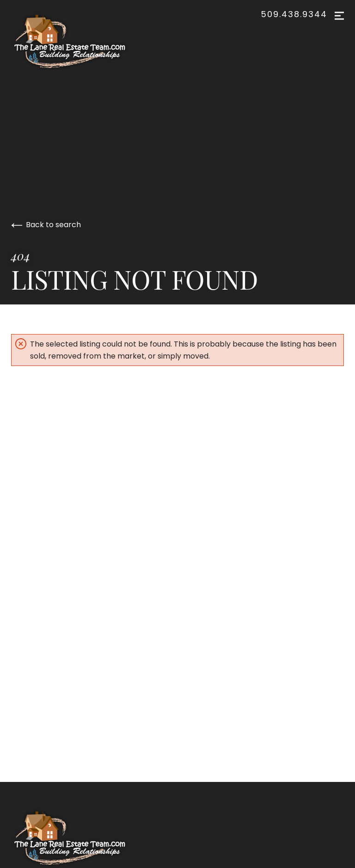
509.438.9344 (294, 14)
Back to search (46, 225)
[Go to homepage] (79, 41)
